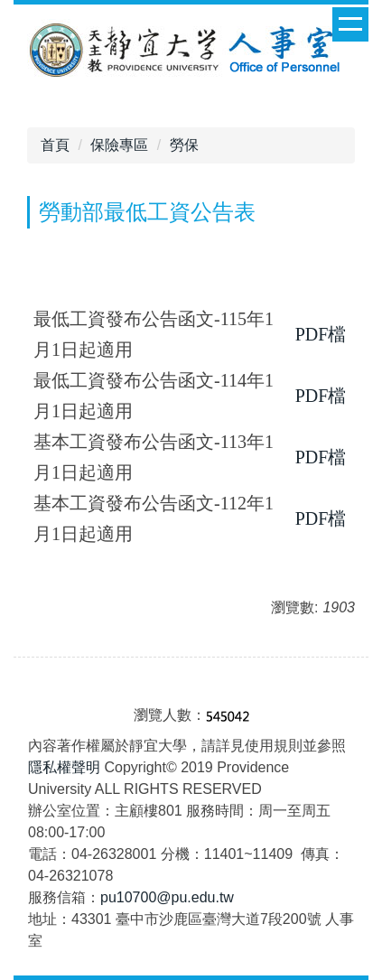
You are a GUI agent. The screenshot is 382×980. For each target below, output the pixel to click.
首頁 (55, 145)
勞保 (184, 145)
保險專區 (119, 145)
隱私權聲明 (64, 767)
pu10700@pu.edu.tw (167, 897)
